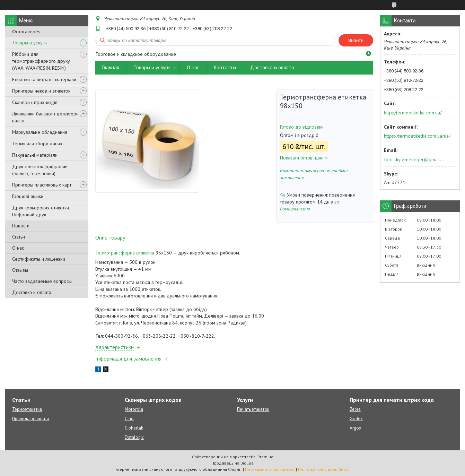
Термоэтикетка (27, 409)
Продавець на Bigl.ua (232, 463)
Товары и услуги (29, 43)
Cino (129, 419)
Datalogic (134, 437)
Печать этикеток (253, 409)
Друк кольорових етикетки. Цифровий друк (41, 211)
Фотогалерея (26, 32)
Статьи (19, 237)
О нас (18, 248)
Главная (111, 67)
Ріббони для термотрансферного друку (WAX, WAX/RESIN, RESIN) (41, 61)
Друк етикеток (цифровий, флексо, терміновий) (40, 170)
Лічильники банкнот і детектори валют (45, 117)
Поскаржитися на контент (270, 469)
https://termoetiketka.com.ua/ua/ (417, 136)
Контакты (225, 67)
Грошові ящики (28, 196)
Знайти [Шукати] (356, 40)
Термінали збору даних (37, 144)
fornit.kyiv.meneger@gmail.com (414, 159)
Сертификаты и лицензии (39, 259)
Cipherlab (134, 428)
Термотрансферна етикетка (125, 253)
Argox (356, 428)
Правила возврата (31, 419)
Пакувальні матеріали (35, 155)
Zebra (355, 409)
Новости (21, 226)
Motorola (134, 409)
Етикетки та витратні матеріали (44, 79)
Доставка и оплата (32, 292)
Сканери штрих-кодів (35, 102)
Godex (356, 419)
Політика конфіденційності (324, 469)
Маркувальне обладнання (40, 132)
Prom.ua (265, 457)
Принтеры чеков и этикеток (41, 91)
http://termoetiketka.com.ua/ (413, 113)
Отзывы (20, 270)
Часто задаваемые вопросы (42, 281)
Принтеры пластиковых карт (42, 185)
